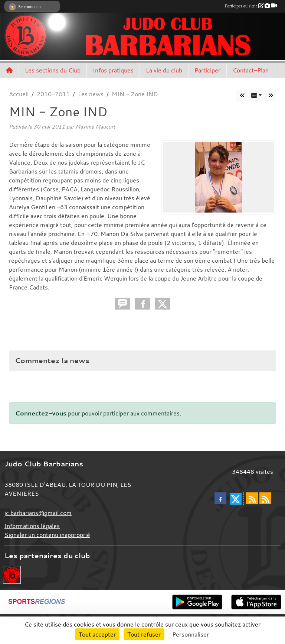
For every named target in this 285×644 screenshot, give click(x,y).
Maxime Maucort (95, 127)
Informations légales (32, 526)
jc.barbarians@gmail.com (38, 513)
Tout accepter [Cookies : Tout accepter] (97, 634)
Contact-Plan (251, 70)
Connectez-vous (41, 413)
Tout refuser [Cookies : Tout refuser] (144, 634)
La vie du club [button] (164, 70)
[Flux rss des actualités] (252, 498)
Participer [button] (207, 70)
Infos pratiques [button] (113, 70)
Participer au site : (251, 6)
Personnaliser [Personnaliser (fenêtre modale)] (191, 634)
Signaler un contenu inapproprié (47, 535)
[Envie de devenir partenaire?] (12, 574)
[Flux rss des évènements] (265, 498)
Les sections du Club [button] (53, 70)
